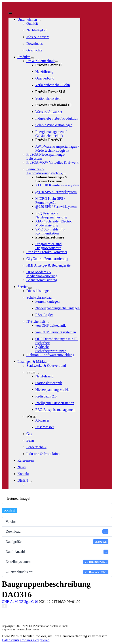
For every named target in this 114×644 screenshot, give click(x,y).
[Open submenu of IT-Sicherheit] (47, 323)
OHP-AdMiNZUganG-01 (20, 602)
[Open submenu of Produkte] (32, 58)
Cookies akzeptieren (35, 640)
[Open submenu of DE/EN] (30, 482)
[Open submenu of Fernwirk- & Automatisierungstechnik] (64, 174)
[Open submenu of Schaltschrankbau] (53, 299)
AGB (36, 629)
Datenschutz (24, 629)
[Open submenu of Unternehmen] (39, 21)
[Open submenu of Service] (30, 288)
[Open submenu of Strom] (37, 373)
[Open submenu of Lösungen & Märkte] (48, 363)
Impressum (8, 629)
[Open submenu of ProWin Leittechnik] (56, 62)
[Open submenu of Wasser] (38, 418)
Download (9, 511)
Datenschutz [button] (11, 640)
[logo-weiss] (22, 8)
